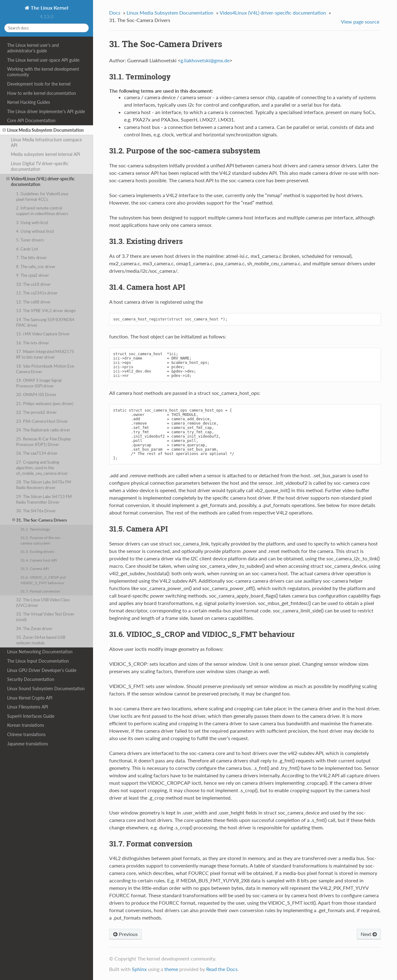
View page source (360, 22)
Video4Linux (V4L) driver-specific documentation (41, 181)
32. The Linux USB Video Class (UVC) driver (43, 603)
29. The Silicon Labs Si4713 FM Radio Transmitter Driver (44, 499)
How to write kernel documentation (42, 93)
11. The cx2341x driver (37, 293)
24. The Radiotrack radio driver (43, 430)
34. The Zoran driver (34, 629)
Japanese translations (28, 744)
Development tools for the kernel (39, 84)
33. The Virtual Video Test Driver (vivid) (45, 617)
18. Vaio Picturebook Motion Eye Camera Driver (45, 369)
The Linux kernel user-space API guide (43, 60)
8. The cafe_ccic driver (36, 267)
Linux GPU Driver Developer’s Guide (42, 670)
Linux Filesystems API (28, 707)
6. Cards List (27, 249)
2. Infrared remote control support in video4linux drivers (42, 211)
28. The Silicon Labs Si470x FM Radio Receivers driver (44, 485)
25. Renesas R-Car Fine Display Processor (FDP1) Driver (44, 442)
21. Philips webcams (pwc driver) (45, 404)
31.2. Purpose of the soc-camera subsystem (41, 540)
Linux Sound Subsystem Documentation (46, 689)
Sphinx (139, 969)
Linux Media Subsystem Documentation (43, 130)
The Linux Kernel (49, 8)
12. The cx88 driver (33, 302)
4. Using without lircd (35, 231)
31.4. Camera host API (39, 560)
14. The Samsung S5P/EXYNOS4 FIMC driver (45, 322)
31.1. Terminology (35, 529)
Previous (125, 934)
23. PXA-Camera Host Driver (42, 421)
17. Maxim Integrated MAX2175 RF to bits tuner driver (45, 354)
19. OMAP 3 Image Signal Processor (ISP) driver (39, 383)
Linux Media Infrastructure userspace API (46, 142)
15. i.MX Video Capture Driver (43, 334)
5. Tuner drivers (30, 240)
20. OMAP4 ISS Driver (36, 395)
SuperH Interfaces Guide (31, 716)
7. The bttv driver (31, 258)
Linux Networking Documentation (40, 652)
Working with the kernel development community (43, 72)
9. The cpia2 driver (33, 275)
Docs (115, 13)
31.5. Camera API (35, 568)
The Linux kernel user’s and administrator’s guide (33, 48)
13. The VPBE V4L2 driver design (46, 311)
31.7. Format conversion (40, 591)
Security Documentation (31, 679)
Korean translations (26, 725)
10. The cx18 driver (33, 284)
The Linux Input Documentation (38, 661)
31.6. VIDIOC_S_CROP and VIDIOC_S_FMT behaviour (43, 580)
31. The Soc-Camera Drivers (40, 520)
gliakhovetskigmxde (205, 60)
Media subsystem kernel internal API (45, 154)
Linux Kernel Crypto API (30, 698)
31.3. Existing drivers (37, 551)
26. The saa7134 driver (37, 453)
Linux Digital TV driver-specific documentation (40, 166)
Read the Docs (222, 969)
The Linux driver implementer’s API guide (46, 111)
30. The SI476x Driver (36, 511)
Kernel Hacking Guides (29, 102)
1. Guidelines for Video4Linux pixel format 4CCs (42, 196)
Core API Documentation (31, 120)
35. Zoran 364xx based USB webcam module (41, 640)
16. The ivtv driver (33, 343)
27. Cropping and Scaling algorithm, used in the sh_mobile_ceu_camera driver (42, 468)
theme (171, 969)
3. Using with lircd (32, 223)
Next (369, 934)
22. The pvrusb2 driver (36, 412)
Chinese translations (26, 734)
